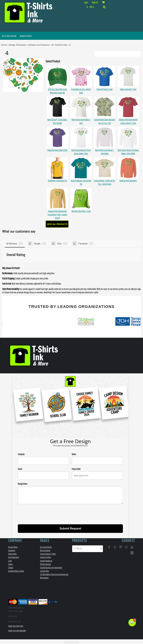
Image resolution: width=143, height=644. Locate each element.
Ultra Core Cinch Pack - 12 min (81, 211)
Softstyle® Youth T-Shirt (105, 89)
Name (74, 454)
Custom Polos (45, 570)
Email (20, 469)
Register (95, 2)
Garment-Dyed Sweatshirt (128, 181)
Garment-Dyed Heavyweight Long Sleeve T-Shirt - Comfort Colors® (58, 215)
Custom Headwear (46, 560)
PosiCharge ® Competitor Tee (58, 181)
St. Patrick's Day (59, 45)
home (4, 45)
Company (21, 454)
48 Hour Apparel (45, 563)
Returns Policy (13, 546)
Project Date (76, 469)
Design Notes (23, 483)
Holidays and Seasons (39, 45)
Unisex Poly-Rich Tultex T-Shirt (57, 150)
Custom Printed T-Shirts (48, 553)
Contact (11, 567)
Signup (11, 563)
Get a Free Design (46, 546)
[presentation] (45, 514)
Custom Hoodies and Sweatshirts (51, 567)
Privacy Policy (12, 553)
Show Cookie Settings (72, 641)
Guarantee (12, 550)
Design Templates (17, 45)
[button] (91, 7)
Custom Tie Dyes (45, 557)
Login (86, 2)
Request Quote (45, 550)
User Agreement (14, 557)
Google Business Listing (16, 570)
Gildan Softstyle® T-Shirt (128, 89)
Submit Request (70, 528)
